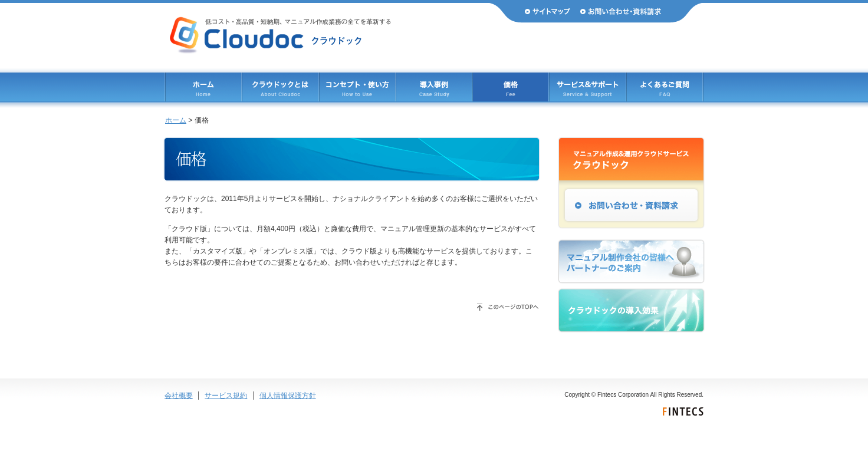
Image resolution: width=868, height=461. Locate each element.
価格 (511, 87)
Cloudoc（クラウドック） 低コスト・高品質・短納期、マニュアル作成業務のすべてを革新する (280, 35)
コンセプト (357, 87)
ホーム (203, 87)
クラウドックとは (280, 87)
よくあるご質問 (665, 87)
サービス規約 (226, 396)
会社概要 (179, 396)
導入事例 (434, 87)
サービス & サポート (588, 87)
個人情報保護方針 (288, 396)
